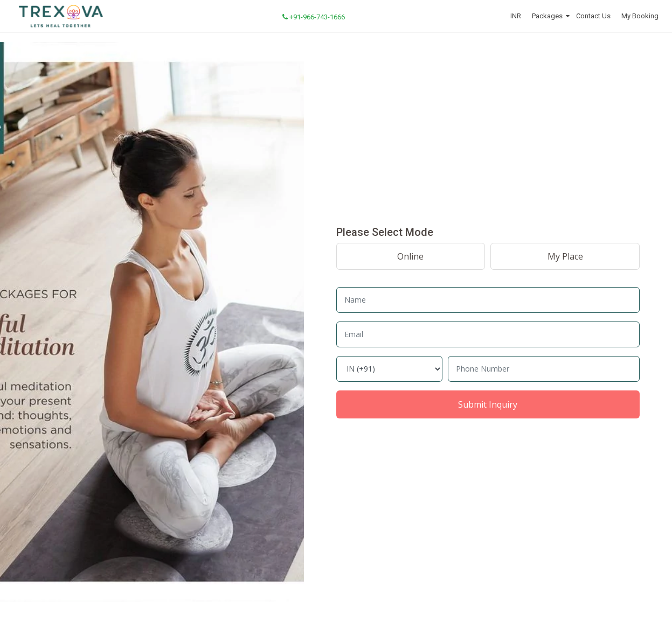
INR (516, 16)
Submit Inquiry (488, 404)
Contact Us (593, 16)
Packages (547, 16)
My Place (565, 256)
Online (410, 256)
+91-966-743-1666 (314, 17)
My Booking (640, 16)
